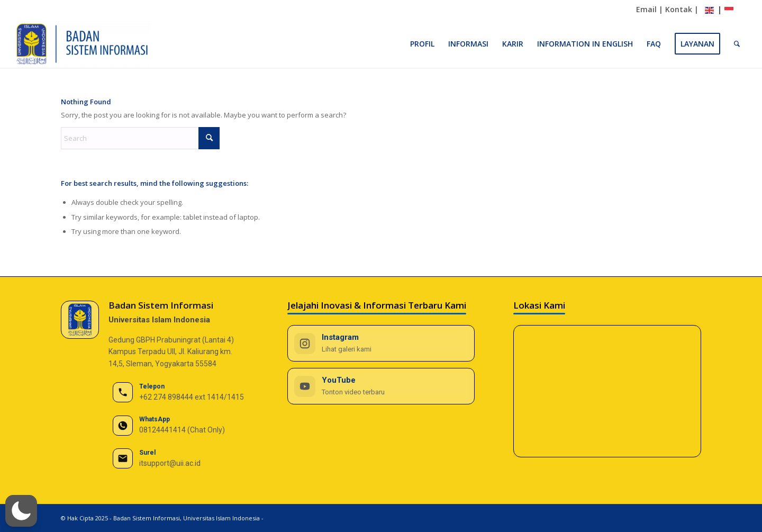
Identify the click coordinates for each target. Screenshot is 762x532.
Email (646, 9)
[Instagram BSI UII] (381, 343)
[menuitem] (422, 44)
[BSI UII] (83, 44)
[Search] (737, 44)
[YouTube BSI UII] (381, 386)
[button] (21, 511)
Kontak (679, 9)
